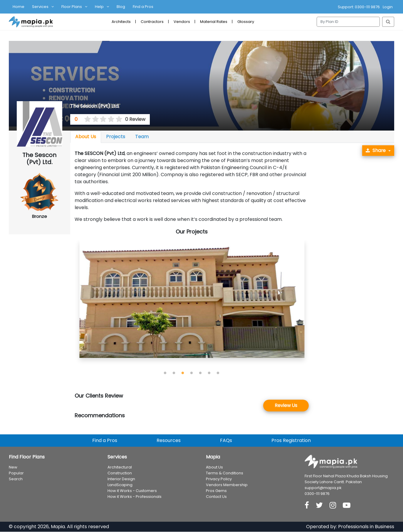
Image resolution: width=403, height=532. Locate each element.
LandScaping (120, 485)
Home (19, 7)
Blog (121, 7)
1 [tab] (165, 373)
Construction (120, 473)
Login (388, 7)
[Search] (348, 22)
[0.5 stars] (85, 119)
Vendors (182, 22)
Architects (121, 22)
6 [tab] (209, 373)
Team (142, 137)
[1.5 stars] (93, 119)
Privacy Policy (219, 479)
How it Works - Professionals (135, 497)
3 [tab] (183, 373)
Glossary (246, 22)
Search (16, 479)
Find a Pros (143, 7)
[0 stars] (82, 119)
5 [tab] (200, 373)
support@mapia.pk (323, 488)
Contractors (152, 22)
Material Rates (214, 22)
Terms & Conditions (225, 473)
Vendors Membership (227, 485)
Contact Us (216, 497)
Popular (16, 473)
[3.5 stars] (109, 119)
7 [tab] (218, 373)
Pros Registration (291, 440)
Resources (169, 440)
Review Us (286, 405)
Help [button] (99, 7)
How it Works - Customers (132, 491)
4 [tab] (192, 373)
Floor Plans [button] (72, 7)
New (13, 467)
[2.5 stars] (101, 119)
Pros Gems (216, 491)
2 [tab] (174, 373)
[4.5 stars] (117, 119)
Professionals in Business (366, 527)
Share (376, 150)
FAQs (226, 440)
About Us (86, 137)
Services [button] (40, 7)
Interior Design (121, 479)
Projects (116, 137)
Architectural (120, 467)
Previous (70, 305)
